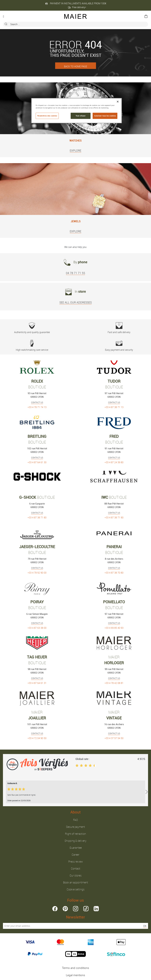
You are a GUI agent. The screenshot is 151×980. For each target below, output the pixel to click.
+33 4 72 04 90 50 (37, 738)
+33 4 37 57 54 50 (114, 738)
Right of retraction (75, 834)
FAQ (75, 820)
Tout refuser (81, 116)
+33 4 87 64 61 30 (37, 462)
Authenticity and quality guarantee (32, 328)
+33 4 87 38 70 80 (114, 573)
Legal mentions (75, 975)
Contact (76, 868)
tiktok (86, 909)
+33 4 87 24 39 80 (114, 462)
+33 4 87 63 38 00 (37, 628)
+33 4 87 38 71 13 (114, 407)
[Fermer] (118, 102)
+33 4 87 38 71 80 (37, 518)
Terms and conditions (75, 968)
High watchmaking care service (32, 346)
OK (145, 926)
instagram (76, 909)
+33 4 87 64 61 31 (37, 683)
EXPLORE (75, 151)
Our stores (76, 875)
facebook (55, 909)
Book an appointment (76, 882)
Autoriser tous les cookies (105, 116)
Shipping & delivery (75, 841)
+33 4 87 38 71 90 (114, 518)
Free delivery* (77, 7)
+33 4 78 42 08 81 (114, 683)
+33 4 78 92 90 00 (37, 573)
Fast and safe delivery (119, 328)
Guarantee (76, 848)
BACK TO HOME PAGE (76, 66)
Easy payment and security (119, 346)
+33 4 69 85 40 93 (114, 628)
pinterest (65, 909)
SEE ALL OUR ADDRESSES (76, 302)
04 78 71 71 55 (75, 273)
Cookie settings (76, 889)
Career (75, 855)
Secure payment (75, 827)
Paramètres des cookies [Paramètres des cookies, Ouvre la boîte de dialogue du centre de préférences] (47, 116)
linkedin (96, 909)
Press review (76, 862)
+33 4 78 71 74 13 (37, 407)
